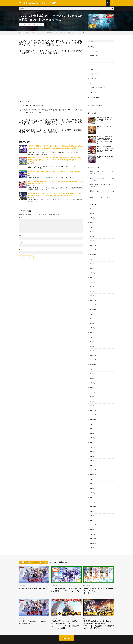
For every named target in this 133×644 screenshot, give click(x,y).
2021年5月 (93, 329)
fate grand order (94, 56)
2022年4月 (93, 280)
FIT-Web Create (50, 640)
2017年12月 (93, 465)
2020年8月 (93, 370)
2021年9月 (93, 311)
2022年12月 (93, 244)
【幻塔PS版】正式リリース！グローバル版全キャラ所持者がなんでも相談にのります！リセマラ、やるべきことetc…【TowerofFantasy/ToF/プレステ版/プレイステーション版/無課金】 (55, 160)
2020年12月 (93, 352)
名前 (20, 235)
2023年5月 (93, 221)
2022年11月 (93, 248)
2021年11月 (93, 302)
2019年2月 (93, 438)
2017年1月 (93, 492)
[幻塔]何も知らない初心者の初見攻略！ (33, 582)
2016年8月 (93, 496)
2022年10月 (93, 253)
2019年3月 (93, 433)
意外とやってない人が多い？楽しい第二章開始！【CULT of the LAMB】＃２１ (105, 118)
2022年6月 (93, 271)
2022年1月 (93, 293)
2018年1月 (93, 460)
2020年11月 (93, 356)
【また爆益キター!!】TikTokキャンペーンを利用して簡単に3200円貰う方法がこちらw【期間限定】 (51, 52)
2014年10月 (93, 519)
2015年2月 (93, 514)
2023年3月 (93, 230)
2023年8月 (93, 208)
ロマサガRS (93, 78)
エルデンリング (94, 74)
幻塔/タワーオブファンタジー (36, 25)
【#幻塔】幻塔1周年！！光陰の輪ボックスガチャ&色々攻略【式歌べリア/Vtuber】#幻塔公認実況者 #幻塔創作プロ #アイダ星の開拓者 (99, 618)
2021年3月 (93, 338)
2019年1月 (93, 442)
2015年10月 (93, 501)
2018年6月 (93, 451)
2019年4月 (93, 429)
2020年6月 (93, 379)
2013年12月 (93, 528)
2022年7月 (93, 266)
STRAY (92, 69)
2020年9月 (93, 365)
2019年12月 (93, 406)
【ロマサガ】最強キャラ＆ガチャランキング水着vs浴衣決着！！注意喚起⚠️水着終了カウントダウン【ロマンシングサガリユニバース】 (105, 139)
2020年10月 (93, 361)
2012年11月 (93, 537)
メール (21, 242)
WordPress (65, 640)
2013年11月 (93, 532)
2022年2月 (93, 289)
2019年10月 (93, 415)
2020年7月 (93, 374)
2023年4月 (93, 226)
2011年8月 (93, 541)
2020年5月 (93, 383)
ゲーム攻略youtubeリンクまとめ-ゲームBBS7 (42, 638)
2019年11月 (93, 411)
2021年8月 (93, 316)
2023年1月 (93, 239)
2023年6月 (93, 217)
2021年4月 (93, 334)
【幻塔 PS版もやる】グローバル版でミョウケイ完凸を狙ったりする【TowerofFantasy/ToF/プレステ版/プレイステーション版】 (66, 618)
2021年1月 (93, 347)
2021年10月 (93, 307)
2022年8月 (93, 262)
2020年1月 (93, 402)
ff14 (91, 60)
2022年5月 (93, 275)
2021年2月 (93, 343)
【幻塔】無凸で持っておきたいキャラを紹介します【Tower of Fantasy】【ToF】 (66, 583)
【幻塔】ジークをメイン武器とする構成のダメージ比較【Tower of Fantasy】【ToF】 (99, 584)
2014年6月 (93, 523)
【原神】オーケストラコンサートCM (100, 171)
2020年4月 (93, 388)
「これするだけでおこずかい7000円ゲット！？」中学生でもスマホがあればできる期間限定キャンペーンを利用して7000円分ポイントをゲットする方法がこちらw (50, 43)
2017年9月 (93, 474)
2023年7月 (93, 212)
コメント (21, 218)
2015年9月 (93, 505)
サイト (21, 249)
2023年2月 (93, 235)
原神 (91, 83)
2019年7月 (93, 424)
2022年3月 (93, 284)
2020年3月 (93, 393)
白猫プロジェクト (95, 92)
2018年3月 (93, 456)
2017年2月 (93, 487)
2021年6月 (93, 325)
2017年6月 (93, 478)
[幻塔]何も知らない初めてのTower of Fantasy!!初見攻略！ (32, 616)
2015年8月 (93, 510)
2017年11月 (93, 469)
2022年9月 (93, 257)
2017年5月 (93, 483)
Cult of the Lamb (94, 51)
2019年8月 (93, 420)
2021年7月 (93, 320)
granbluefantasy (94, 65)
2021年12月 (93, 298)
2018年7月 (93, 447)
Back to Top (66, 632)
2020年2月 (93, 397)
